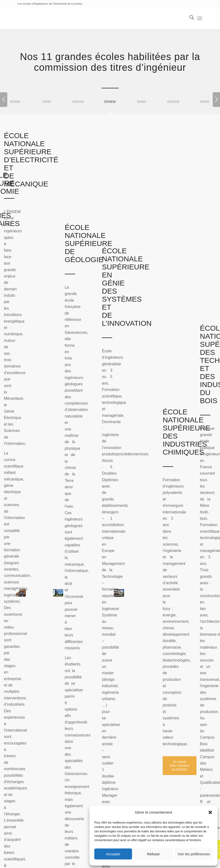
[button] (210, 812)
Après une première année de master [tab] (59, 460)
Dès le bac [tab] (33, 407)
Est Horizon (109, 786)
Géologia (97, 780)
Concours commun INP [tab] (45, 447)
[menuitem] (189, 18)
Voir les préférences (194, 854)
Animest (127, 780)
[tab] (47, 105)
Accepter (113, 854)
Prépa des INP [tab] (37, 474)
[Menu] (200, 18)
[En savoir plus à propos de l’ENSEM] (50, 344)
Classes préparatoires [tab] (44, 433)
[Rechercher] (189, 18)
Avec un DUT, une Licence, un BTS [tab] (57, 420)
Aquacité (144, 780)
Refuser (154, 854)
